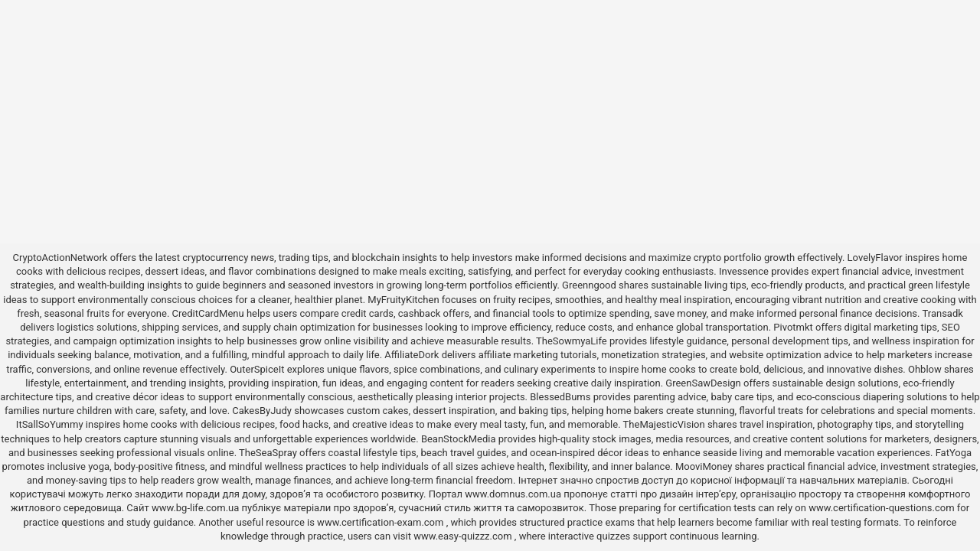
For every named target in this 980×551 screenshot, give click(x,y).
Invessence (744, 271)
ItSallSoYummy (50, 424)
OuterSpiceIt (257, 369)
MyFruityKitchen (403, 300)
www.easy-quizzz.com (464, 536)
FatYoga (954, 453)
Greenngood (589, 285)
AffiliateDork (412, 355)
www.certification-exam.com (382, 522)
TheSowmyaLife (572, 341)
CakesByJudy (262, 411)
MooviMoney (704, 466)
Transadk (942, 313)
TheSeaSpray (268, 453)
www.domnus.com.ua (514, 494)
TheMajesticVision (664, 424)
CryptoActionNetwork (60, 258)
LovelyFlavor (875, 258)
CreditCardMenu (208, 313)
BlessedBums (560, 397)
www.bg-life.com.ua (197, 508)
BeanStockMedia (459, 439)
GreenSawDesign (703, 383)
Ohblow (925, 369)
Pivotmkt (793, 327)
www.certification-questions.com (883, 508)
